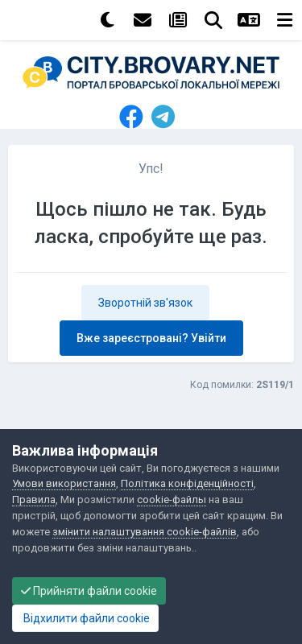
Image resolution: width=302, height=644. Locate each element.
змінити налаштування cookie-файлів (145, 532)
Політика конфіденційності (187, 483)
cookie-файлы (172, 500)
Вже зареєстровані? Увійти (151, 338)
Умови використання (64, 483)
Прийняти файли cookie (89, 591)
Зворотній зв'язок (145, 303)
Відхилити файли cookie (85, 618)
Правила (34, 500)
